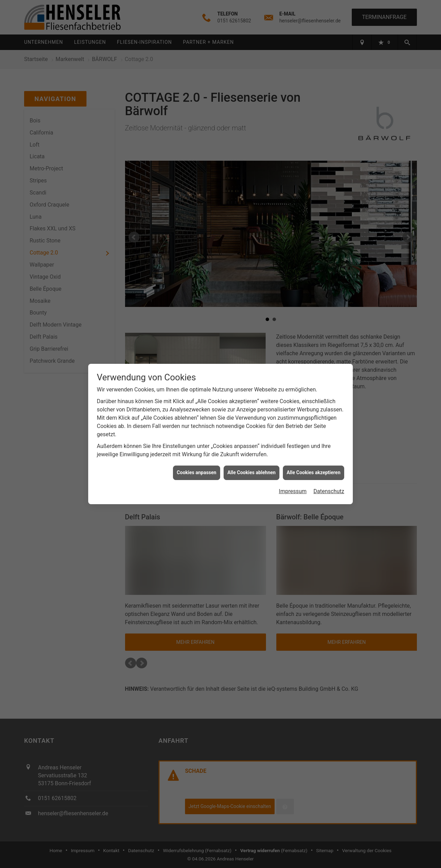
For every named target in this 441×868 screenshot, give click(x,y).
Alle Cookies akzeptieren (314, 470)
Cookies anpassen (197, 470)
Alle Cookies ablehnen (252, 470)
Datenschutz (329, 488)
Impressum (293, 488)
